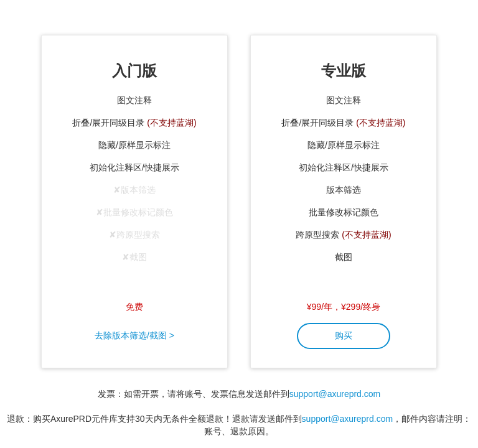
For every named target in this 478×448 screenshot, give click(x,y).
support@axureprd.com (335, 394)
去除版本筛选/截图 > (134, 335)
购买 (344, 335)
